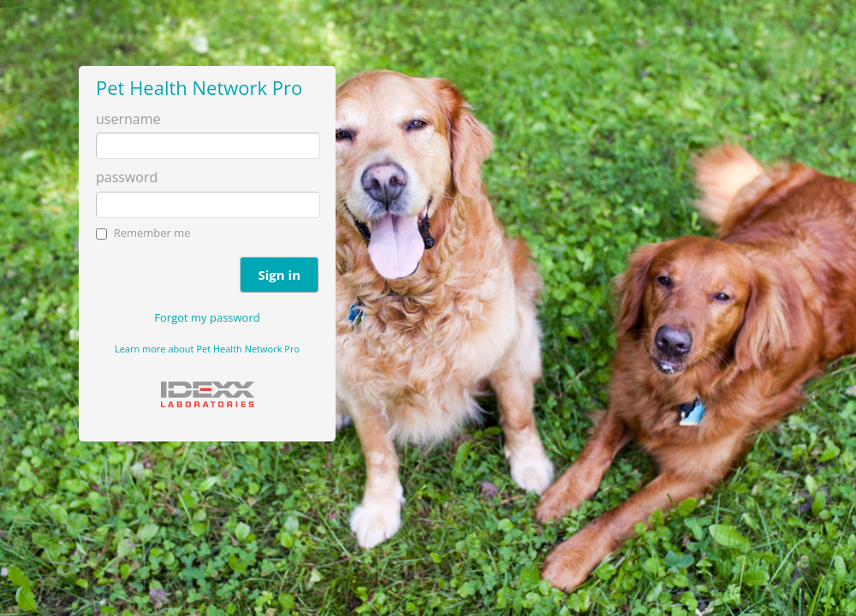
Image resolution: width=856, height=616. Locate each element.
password (127, 177)
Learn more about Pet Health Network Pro (207, 349)
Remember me (152, 233)
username (128, 119)
